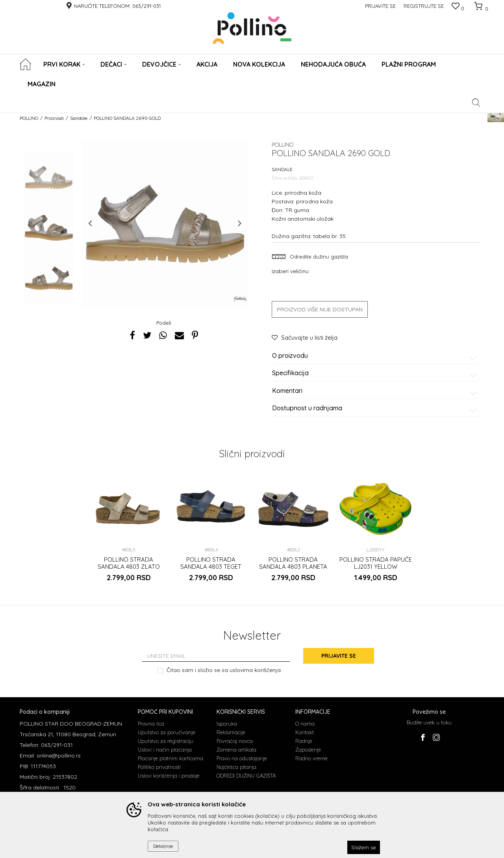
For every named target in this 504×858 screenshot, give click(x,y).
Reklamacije (231, 732)
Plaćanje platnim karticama (170, 758)
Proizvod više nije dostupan (320, 309)
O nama (305, 724)
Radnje (304, 741)
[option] (49, 177)
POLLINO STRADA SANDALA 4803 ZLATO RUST (129, 567)
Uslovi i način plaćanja (165, 750)
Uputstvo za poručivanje (167, 732)
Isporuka (227, 724)
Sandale (79, 118)
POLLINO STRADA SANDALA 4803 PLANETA (293, 563)
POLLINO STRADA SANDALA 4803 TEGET (211, 563)
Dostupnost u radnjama (375, 408)
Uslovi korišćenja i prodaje (169, 776)
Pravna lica (151, 724)
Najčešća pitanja (236, 767)
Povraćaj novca (235, 741)
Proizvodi (54, 118)
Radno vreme (311, 758)
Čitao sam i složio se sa (224, 670)
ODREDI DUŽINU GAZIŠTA (246, 776)
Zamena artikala (236, 750)
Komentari (375, 391)
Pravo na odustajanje (242, 758)
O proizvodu (375, 356)
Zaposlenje (308, 750)
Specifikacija (375, 373)
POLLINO (29, 118)
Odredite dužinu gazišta (318, 257)
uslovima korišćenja (255, 670)
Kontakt (305, 732)
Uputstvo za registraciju (166, 741)
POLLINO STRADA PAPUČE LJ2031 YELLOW (376, 563)
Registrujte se (424, 6)
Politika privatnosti (159, 767)
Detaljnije (163, 846)
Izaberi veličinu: (291, 271)
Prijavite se (339, 656)
